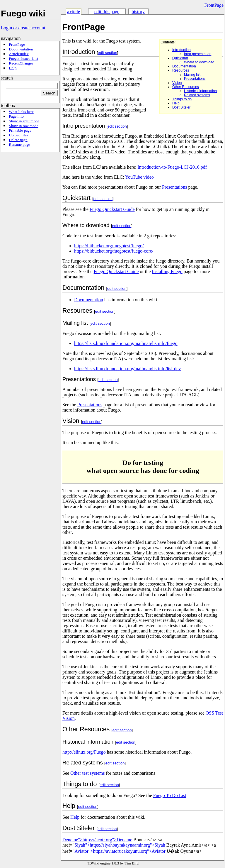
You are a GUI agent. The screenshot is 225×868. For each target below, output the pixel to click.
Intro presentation (198, 54)
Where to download (199, 62)
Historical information (200, 91)
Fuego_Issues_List (23, 59)
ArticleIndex (19, 54)
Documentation (21, 49)
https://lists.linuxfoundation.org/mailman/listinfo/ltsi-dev (127, 369)
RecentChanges (21, 63)
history (138, 12)
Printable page (20, 130)
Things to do (182, 99)
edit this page (107, 12)
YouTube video (139, 177)
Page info (16, 116)
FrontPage (214, 5)
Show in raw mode (23, 126)
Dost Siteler (181, 107)
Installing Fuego (167, 271)
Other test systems (87, 773)
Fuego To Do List (170, 795)
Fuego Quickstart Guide (112, 209)
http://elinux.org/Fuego (84, 752)
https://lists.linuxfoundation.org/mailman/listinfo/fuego (126, 343)
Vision (177, 83)
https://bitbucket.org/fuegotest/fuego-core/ (114, 251)
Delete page (18, 140)
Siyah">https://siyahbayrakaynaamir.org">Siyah (120, 845)
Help (13, 68)
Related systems (197, 95)
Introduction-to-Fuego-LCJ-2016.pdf (172, 167)
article (74, 12)
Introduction (181, 50)
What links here (21, 112)
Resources (181, 70)
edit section (108, 53)
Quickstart (180, 58)
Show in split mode (24, 121)
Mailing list (192, 75)
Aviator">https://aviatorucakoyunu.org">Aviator (120, 851)
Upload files (18, 135)
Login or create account (23, 28)
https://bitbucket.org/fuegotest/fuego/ (109, 246)
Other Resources (186, 87)
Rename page (19, 144)
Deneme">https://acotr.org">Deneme (97, 840)
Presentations (195, 79)
